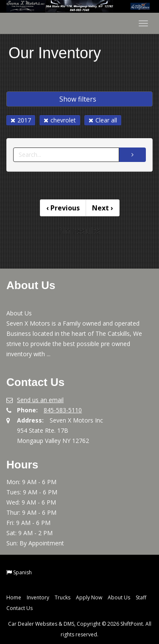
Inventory (38, 597)
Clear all (103, 120)
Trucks (63, 597)
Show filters (78, 99)
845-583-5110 (63, 410)
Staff (141, 597)
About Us (119, 597)
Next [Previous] (103, 208)
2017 (21, 120)
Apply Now (89, 597)
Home (14, 597)
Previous (63, 208)
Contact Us (20, 608)
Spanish (22, 572)
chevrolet (60, 120)
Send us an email (40, 400)
